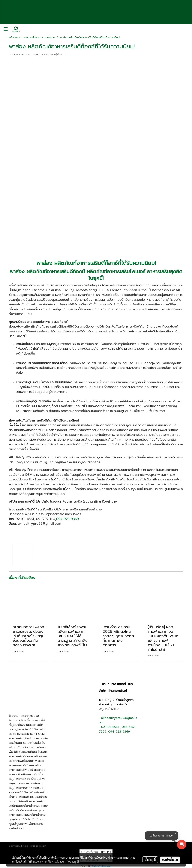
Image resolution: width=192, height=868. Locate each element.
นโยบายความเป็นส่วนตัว (46, 861)
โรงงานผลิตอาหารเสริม (66, 501)
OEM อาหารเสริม (37, 475)
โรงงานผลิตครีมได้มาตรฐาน (53, 470)
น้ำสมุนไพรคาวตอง (26, 777)
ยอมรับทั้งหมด (170, 860)
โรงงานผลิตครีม (20, 509)
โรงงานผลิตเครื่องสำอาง (100, 501)
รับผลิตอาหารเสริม (27, 732)
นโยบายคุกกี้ (72, 861)
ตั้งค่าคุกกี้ (150, 860)
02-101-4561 (25, 519)
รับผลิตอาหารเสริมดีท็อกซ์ (47, 479)
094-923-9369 (67, 519)
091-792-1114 (46, 519)
